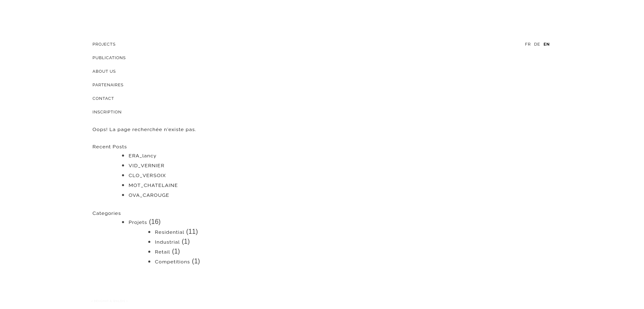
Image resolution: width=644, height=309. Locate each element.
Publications (109, 58)
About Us (104, 71)
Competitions (172, 262)
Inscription (107, 112)
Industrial (167, 242)
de (537, 44)
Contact (103, 98)
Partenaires (108, 85)
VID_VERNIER (146, 166)
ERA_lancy (143, 156)
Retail (162, 252)
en (546, 44)
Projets (138, 222)
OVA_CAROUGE (149, 195)
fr (528, 44)
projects (104, 44)
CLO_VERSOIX (147, 175)
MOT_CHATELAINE (153, 185)
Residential (170, 232)
